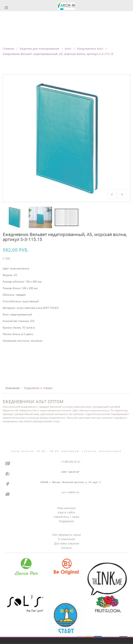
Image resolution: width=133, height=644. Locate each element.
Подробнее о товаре (38, 388)
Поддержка (66, 521)
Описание (13, 388)
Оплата (66, 548)
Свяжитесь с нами (66, 517)
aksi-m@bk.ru (69, 492)
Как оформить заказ (67, 535)
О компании (67, 539)
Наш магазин (67, 508)
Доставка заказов (67, 543)
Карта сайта (66, 512)
